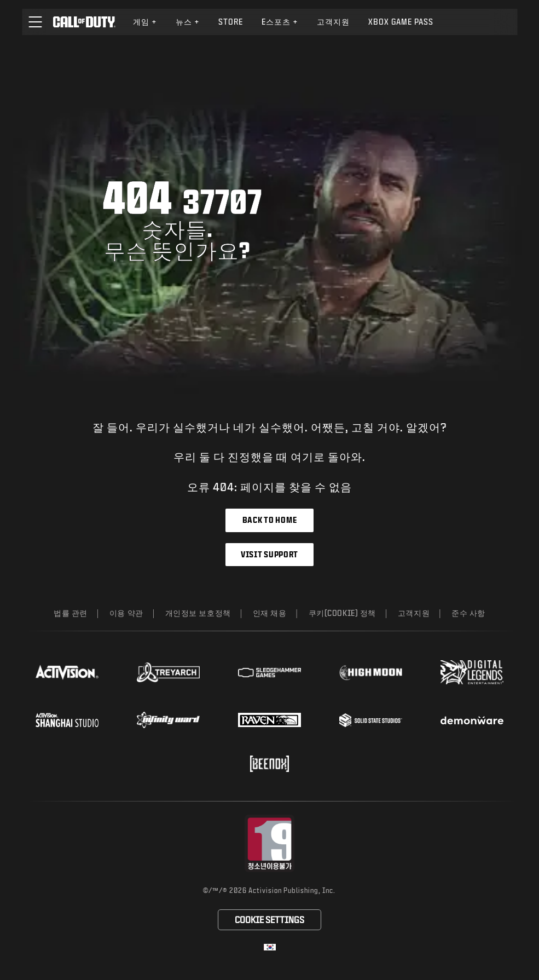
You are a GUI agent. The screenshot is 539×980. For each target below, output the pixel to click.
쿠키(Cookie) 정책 (342, 613)
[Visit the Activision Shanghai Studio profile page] (67, 720)
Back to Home (269, 520)
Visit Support (269, 554)
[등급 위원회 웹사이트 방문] (269, 843)
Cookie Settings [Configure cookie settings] (269, 920)
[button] (35, 22)
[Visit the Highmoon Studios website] (371, 673)
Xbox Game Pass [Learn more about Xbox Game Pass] (401, 22)
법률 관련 (71, 613)
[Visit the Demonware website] (472, 720)
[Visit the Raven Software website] (269, 720)
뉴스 (188, 22)
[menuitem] (145, 22)
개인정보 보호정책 (198, 613)
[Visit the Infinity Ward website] (168, 720)
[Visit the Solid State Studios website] (371, 720)
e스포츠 (280, 22)
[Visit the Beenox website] (269, 764)
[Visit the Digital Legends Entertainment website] (472, 672)
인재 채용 (270, 613)
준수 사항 (468, 613)
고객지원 (414, 613)
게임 (145, 22)
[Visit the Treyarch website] (168, 672)
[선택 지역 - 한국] (270, 947)
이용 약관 (126, 613)
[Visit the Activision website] (67, 672)
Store (231, 22)
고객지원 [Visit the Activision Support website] (333, 22)
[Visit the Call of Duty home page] (84, 22)
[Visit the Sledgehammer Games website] (269, 673)
